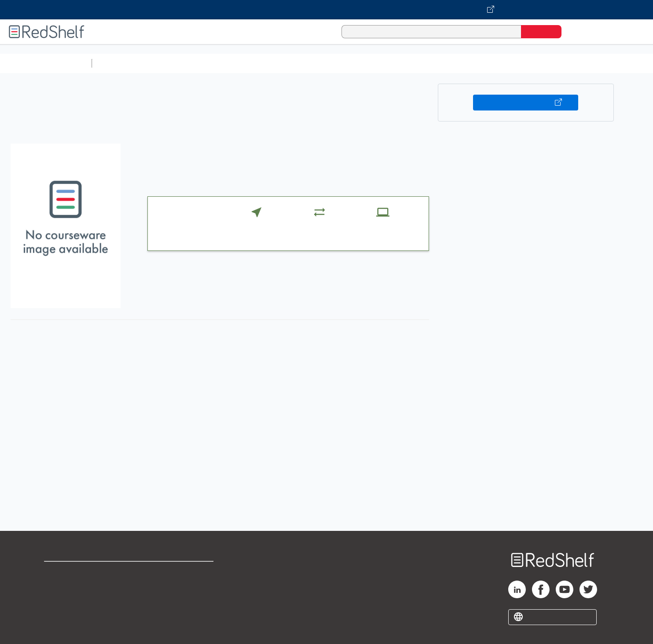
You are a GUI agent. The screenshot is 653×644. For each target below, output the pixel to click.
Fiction (497, 63)
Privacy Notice (68, 600)
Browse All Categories (46, 63)
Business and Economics (341, 63)
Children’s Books (584, 63)
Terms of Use (180, 572)
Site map (59, 614)
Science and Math (172, 63)
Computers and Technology (251, 63)
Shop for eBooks (72, 572)
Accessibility (178, 600)
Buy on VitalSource (526, 103)
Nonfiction (533, 63)
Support (57, 586)
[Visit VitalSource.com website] (326, 10)
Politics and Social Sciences (434, 63)
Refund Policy (180, 586)
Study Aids (119, 63)
